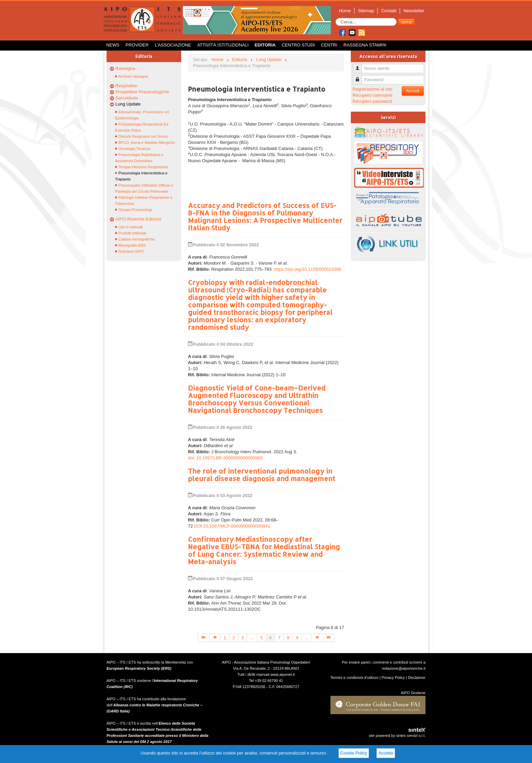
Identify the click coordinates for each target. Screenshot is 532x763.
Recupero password (372, 101)
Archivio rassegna (133, 76)
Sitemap (366, 11)
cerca (406, 22)
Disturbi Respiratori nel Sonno (143, 136)
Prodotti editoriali (132, 233)
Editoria (265, 45)
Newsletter (414, 11)
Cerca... (336, 18)
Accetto (386, 753)
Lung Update (128, 104)
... (252, 638)
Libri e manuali (131, 227)
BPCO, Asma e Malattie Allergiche (147, 142)
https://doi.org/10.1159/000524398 (308, 269)
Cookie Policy (354, 753)
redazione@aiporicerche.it (404, 668)
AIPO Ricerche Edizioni (138, 219)
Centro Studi (298, 45)
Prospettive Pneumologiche (142, 92)
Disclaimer (417, 678)
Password (360, 77)
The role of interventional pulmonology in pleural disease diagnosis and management (262, 475)
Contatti (389, 11)
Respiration (127, 86)
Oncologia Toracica (134, 149)
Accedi (413, 91)
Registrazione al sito (372, 89)
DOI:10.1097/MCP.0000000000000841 (232, 526)
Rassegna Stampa (365, 45)
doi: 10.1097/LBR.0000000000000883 (225, 458)
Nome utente (360, 66)
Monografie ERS (132, 245)
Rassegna (125, 68)
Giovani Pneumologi (135, 210)
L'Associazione (173, 45)
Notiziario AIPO (131, 251)
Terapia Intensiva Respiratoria (143, 167)
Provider (137, 45)
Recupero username (373, 95)
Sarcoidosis (127, 98)
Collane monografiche (137, 239)
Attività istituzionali (223, 45)
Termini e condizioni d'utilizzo (355, 678)
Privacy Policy (393, 678)
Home (345, 11)
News (113, 45)
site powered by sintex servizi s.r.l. (397, 736)
